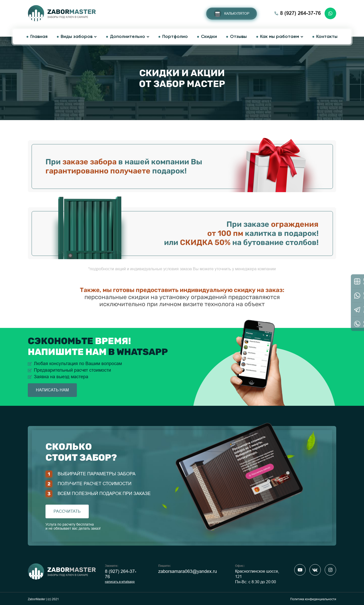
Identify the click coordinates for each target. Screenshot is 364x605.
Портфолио (175, 37)
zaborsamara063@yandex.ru (188, 571)
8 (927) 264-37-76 (121, 574)
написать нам (52, 390)
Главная (39, 37)
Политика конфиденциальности (313, 599)
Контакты (327, 37)
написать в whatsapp (120, 582)
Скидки (209, 37)
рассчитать (67, 511)
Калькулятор (237, 13)
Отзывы (238, 37)
